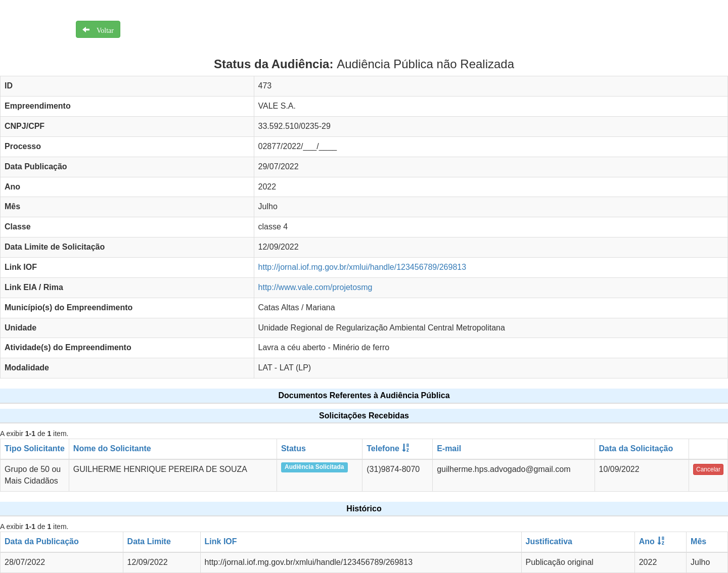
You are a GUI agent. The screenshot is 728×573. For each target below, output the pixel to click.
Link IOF (221, 541)
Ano (647, 541)
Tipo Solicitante (35, 448)
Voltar (102, 29)
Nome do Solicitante (112, 448)
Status (293, 448)
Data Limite (149, 541)
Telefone (383, 448)
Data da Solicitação (636, 448)
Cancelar (708, 469)
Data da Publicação (42, 541)
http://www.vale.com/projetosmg (315, 287)
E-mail (449, 448)
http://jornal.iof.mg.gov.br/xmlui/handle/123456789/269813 (362, 267)
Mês (698, 541)
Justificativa (549, 541)
